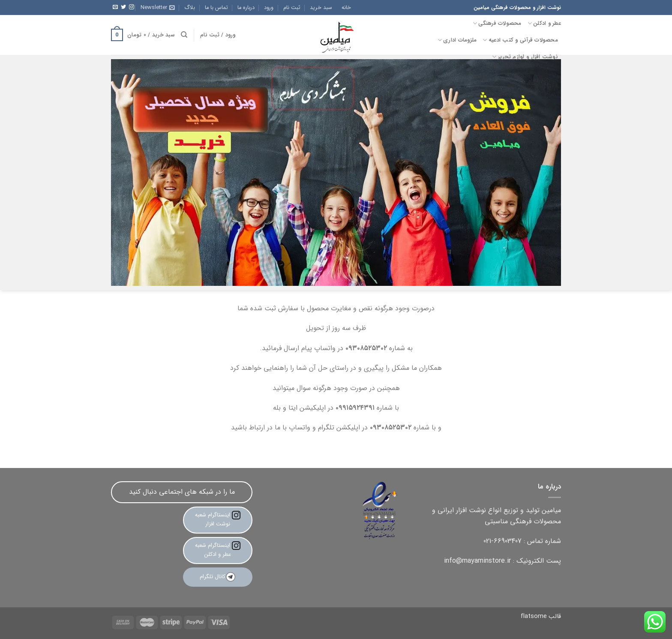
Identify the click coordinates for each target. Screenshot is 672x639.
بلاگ (190, 8)
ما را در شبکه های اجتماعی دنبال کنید (182, 492)
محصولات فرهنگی (497, 24)
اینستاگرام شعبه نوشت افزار (218, 519)
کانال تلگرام (218, 577)
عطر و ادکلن (544, 24)
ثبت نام (292, 8)
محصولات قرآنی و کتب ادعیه (520, 40)
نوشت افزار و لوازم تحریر (525, 57)
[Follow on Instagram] (132, 7)
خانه (346, 8)
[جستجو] (184, 35)
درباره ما (246, 8)
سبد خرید (321, 8)
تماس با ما (216, 8)
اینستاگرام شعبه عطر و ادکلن (218, 550)
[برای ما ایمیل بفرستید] (115, 7)
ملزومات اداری (457, 40)
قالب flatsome (541, 616)
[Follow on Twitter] (123, 7)
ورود (269, 8)
